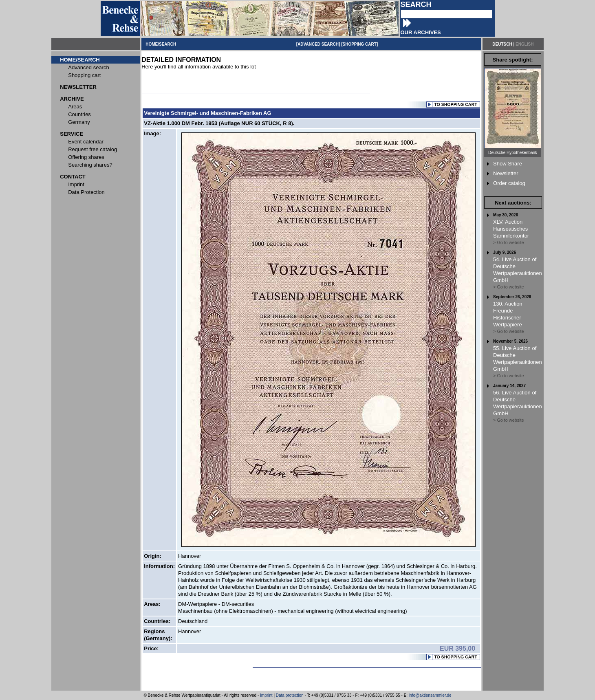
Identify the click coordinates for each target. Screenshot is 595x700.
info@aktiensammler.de (430, 695)
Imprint (266, 695)
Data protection (290, 695)
